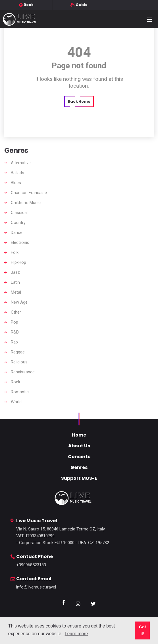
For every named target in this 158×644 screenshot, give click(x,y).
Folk (15, 252)
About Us (79, 446)
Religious (19, 362)
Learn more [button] (76, 634)
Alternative (21, 163)
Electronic (20, 242)
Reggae (18, 352)
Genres (79, 467)
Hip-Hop (18, 262)
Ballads (17, 173)
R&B (15, 332)
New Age (19, 302)
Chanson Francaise (29, 193)
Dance (17, 233)
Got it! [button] (143, 630)
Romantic (20, 392)
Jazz (15, 272)
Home (79, 435)
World (16, 402)
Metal (16, 292)
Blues (16, 183)
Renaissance (23, 372)
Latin (15, 282)
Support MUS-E (79, 478)
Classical (19, 213)
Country (18, 223)
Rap (14, 342)
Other (16, 312)
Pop (14, 322)
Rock (15, 382)
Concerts (79, 457)
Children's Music (26, 203)
